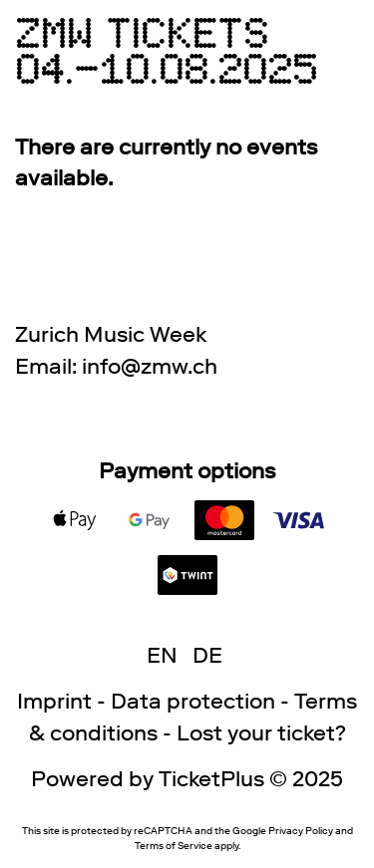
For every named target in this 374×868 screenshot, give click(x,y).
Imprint (54, 701)
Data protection (193, 701)
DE (207, 655)
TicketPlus (211, 779)
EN (162, 655)
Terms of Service (174, 846)
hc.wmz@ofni (150, 366)
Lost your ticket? (261, 733)
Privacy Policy (301, 831)
